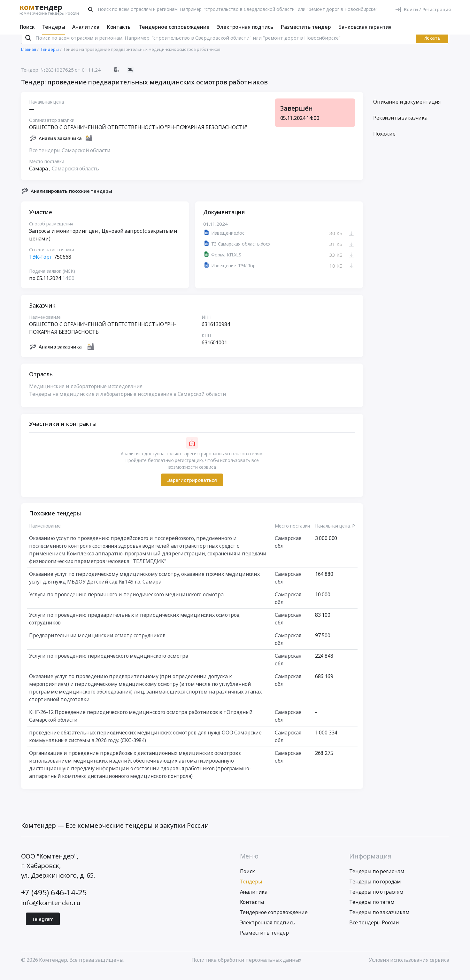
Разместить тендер (306, 27)
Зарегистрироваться (192, 488)
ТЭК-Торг (40, 265)
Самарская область (75, 177)
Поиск (27, 27)
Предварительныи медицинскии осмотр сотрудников (97, 644)
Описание (407, 110)
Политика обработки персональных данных (246, 968)
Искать (432, 46)
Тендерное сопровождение (174, 27)
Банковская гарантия (365, 27)
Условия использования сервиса (409, 968)
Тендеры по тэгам (372, 910)
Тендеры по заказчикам (379, 921)
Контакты (119, 27)
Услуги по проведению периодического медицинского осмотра (109, 664)
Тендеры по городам (375, 890)
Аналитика (86, 27)
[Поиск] (90, 9)
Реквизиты (400, 126)
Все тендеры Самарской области (70, 159)
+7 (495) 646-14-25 (54, 901)
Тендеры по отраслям (376, 900)
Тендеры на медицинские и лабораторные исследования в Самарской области (128, 403)
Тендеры (54, 27)
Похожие (384, 142)
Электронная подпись (245, 27)
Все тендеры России (374, 931)
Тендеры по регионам (377, 880)
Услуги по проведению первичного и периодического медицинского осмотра (126, 603)
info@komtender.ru (51, 911)
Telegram (43, 927)
